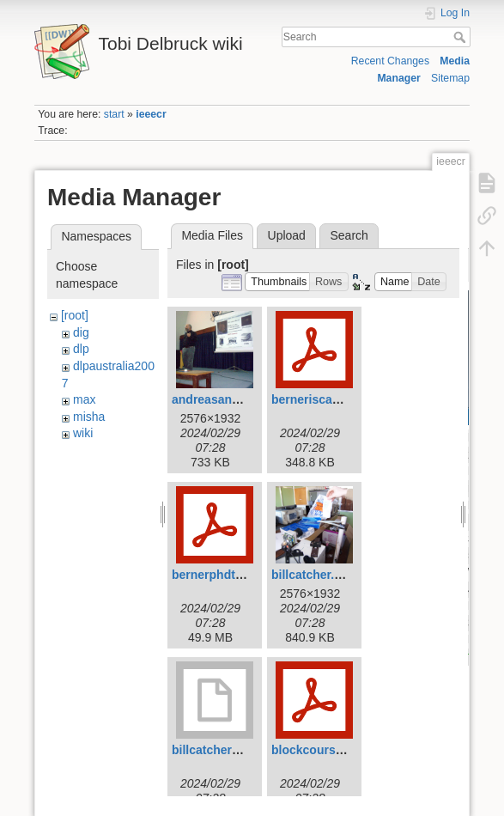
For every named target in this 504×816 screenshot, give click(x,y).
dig (81, 332)
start (114, 114)
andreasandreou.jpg (229, 399)
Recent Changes (390, 61)
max (84, 399)
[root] (75, 315)
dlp (81, 349)
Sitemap (450, 78)
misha (89, 417)
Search (461, 37)
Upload (287, 235)
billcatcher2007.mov (229, 750)
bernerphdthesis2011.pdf (243, 575)
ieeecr (151, 114)
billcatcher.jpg (312, 575)
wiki (83, 433)
